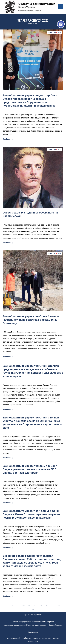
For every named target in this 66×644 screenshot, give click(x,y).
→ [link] (33, 609)
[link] (61, 24)
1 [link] (13, 606)
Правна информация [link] (33, 615)
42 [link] (58, 606)
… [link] (18, 606)
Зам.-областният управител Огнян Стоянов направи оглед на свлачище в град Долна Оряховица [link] (31, 320)
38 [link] (41, 606)
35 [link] (24, 606)
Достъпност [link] (33, 632)
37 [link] (35, 606)
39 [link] (47, 606)
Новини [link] (23, 109)
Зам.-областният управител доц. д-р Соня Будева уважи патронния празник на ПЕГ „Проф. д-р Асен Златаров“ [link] (30, 469)
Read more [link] (8, 139)
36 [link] (29, 606)
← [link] (8, 606)
